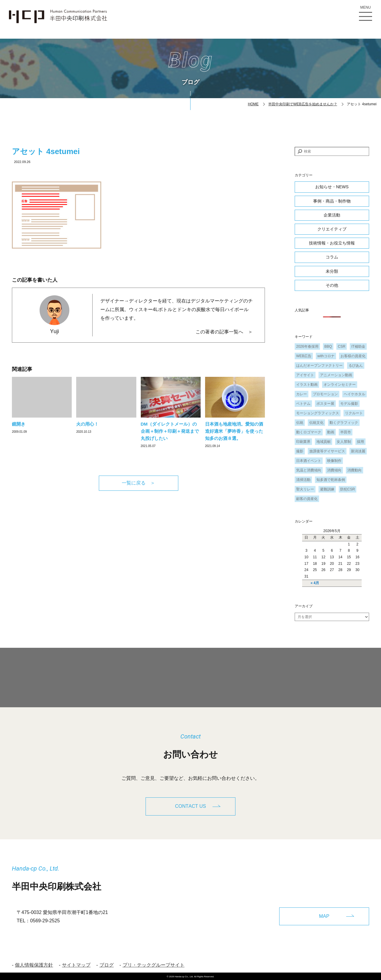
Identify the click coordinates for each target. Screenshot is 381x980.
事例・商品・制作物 (332, 201)
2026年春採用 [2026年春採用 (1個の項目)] (307, 346)
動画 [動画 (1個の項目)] (331, 432)
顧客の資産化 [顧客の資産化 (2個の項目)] (307, 499)
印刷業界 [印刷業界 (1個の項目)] (303, 442)
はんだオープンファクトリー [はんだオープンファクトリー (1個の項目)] (319, 366)
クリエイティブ (332, 229)
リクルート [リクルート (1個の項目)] (354, 413)
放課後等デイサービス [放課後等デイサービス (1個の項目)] (327, 451)
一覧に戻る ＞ (138, 483)
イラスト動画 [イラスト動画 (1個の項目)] (307, 385)
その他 (332, 285)
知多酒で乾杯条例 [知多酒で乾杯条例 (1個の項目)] (331, 480)
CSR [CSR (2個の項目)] (342, 346)
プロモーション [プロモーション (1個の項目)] (325, 394)
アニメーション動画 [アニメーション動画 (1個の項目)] (336, 375)
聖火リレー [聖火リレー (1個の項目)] (305, 489)
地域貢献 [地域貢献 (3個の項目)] (324, 442)
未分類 (332, 271)
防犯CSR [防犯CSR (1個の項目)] (348, 489)
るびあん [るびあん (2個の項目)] (356, 366)
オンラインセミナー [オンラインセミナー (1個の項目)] (340, 385)
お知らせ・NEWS (332, 187)
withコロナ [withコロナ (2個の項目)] (326, 356)
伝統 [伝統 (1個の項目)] (300, 423)
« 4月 (315, 583)
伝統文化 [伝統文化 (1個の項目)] (316, 423)
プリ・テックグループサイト (154, 964)
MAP (324, 915)
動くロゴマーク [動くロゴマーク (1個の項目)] (309, 432)
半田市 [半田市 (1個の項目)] (346, 432)
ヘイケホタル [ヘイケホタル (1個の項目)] (355, 394)
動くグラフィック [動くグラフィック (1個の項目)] (344, 423)
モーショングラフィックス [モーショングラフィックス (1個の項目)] (318, 413)
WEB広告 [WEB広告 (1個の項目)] (304, 356)
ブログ (107, 964)
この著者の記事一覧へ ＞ (224, 332)
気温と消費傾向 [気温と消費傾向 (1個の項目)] (309, 470)
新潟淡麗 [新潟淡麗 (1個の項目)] (358, 451)
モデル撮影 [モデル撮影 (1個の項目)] (349, 404)
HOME (253, 104)
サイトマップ (76, 964)
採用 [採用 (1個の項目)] (360, 442)
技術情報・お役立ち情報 (332, 243)
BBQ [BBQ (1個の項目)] (328, 346)
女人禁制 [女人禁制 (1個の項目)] (344, 442)
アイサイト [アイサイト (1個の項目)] (305, 375)
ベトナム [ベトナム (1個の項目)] (303, 404)
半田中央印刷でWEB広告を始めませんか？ (303, 104)
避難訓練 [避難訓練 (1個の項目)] (327, 489)
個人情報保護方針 (34, 964)
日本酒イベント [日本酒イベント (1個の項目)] (309, 461)
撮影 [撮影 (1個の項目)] (300, 451)
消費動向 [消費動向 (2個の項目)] (355, 470)
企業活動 (332, 215)
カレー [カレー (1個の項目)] (302, 394)
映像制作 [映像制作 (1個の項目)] (334, 461)
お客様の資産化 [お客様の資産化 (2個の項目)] (353, 356)
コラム (332, 257)
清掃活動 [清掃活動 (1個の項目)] (303, 480)
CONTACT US (190, 806)
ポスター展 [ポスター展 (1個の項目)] (325, 404)
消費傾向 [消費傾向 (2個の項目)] (334, 470)
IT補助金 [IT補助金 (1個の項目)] (358, 346)
